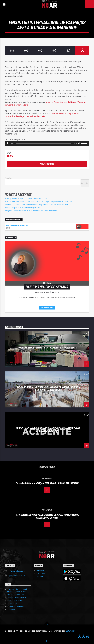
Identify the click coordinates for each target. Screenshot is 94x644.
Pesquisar (8, 178)
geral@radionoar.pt (17, 576)
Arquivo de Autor (47, 164)
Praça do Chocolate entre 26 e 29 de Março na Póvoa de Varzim (31, 211)
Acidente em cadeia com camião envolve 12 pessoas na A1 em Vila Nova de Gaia (38, 205)
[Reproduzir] (8, 143)
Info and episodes (47, 308)
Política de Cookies (15, 601)
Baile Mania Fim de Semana (17, 225)
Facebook (40, 570)
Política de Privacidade (17, 597)
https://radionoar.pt (17, 571)
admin (10, 156)
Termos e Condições (16, 607)
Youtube (40, 576)
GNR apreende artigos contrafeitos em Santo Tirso (26, 198)
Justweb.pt (70, 631)
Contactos (12, 610)
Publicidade (12, 604)
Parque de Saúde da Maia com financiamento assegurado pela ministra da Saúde (39, 202)
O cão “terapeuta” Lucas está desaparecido (23, 208)
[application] (47, 143)
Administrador (12, 362)
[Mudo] (79, 143)
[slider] (44, 143)
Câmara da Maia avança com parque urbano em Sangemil (48, 483)
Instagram (41, 573)
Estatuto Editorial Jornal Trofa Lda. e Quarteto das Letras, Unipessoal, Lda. (16, 592)
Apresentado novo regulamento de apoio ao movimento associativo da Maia (48, 516)
